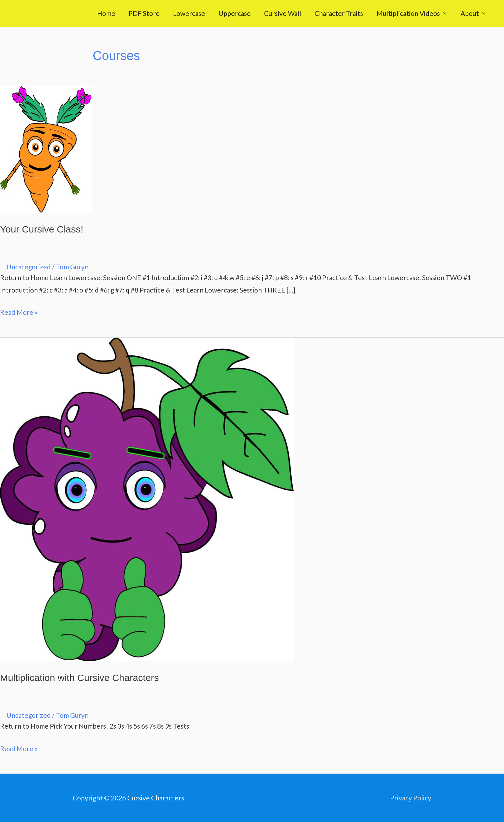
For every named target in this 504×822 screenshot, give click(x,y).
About (470, 13)
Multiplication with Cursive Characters (79, 678)
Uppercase (235, 13)
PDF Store (144, 13)
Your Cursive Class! (42, 229)
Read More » (19, 311)
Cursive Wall (283, 13)
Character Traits (339, 13)
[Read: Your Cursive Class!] (46, 148)
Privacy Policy (411, 798)
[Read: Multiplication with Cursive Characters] (147, 499)
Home (106, 13)
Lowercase (189, 13)
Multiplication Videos (408, 13)
